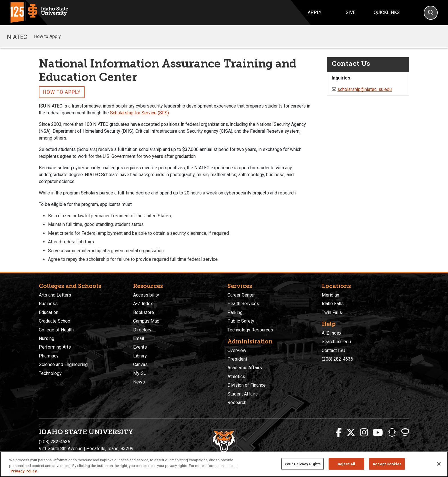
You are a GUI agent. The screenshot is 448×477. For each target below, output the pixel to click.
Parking (235, 312)
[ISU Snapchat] (392, 433)
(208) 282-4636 (337, 359)
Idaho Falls (333, 304)
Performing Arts (55, 347)
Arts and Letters (55, 295)
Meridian (330, 295)
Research (237, 403)
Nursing (47, 338)
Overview (237, 350)
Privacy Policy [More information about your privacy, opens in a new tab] (24, 471)
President (237, 359)
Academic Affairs (245, 368)
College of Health (56, 330)
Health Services (243, 304)
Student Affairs (243, 394)
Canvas (140, 364)
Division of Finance (247, 385)
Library (140, 356)
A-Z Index (143, 304)
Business (48, 304)
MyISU (140, 373)
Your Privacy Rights (303, 464)
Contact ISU (333, 350)
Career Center (241, 295)
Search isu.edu (336, 342)
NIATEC (17, 36)
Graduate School (55, 321)
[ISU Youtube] (378, 433)
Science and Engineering (63, 364)
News (139, 382)
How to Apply (47, 36)
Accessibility (146, 295)
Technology (50, 373)
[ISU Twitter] (351, 433)
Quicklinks (387, 12)
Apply (315, 12)
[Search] (431, 13)
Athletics (236, 376)
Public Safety (241, 321)
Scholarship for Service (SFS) (139, 113)
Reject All (346, 464)
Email (139, 338)
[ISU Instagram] (364, 433)
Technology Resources (250, 330)
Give (351, 12)
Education (49, 312)
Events (140, 347)
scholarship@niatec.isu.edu (365, 89)
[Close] (439, 464)
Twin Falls (332, 312)
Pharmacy (49, 356)
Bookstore (144, 312)
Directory (142, 330)
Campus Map (146, 321)
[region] (224, 464)
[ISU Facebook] (339, 433)
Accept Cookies (387, 464)
